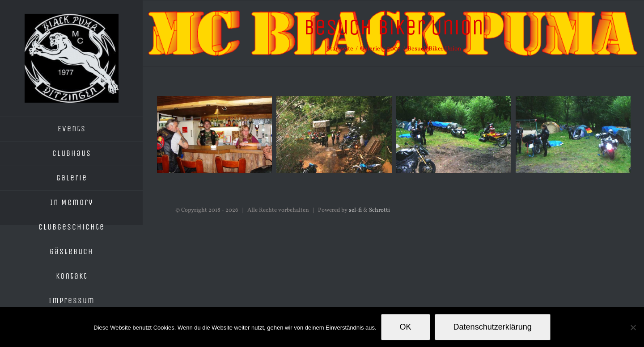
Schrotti (379, 210)
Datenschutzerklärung (493, 327)
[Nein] (633, 327)
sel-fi (355, 210)
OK (406, 327)
